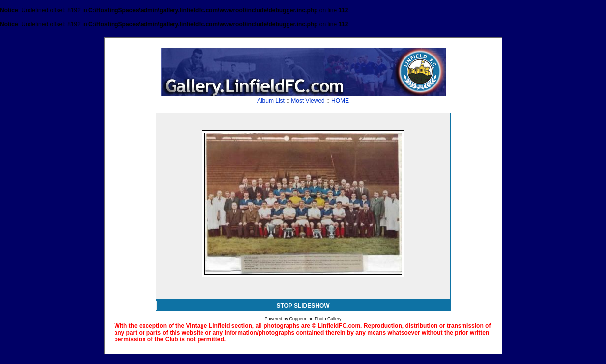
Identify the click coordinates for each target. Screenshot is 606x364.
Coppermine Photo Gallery (315, 319)
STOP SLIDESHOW (303, 306)
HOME (340, 101)
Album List (271, 101)
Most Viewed (308, 101)
